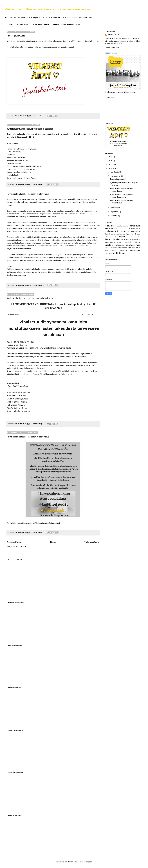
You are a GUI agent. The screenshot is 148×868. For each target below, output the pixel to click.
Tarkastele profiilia (112, 47)
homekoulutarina (112, 229)
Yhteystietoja (23, 24)
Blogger (89, 862)
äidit (123, 254)
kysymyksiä (130, 234)
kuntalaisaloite (121, 234)
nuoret (128, 242)
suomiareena (113, 248)
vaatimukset (124, 251)
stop (107, 248)
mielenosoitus (135, 240)
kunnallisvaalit (110, 234)
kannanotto (125, 231)
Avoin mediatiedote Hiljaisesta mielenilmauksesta (30, 298)
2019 (110, 157)
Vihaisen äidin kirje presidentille (67, 24)
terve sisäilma (123, 248)
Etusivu (10, 24)
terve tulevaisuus (134, 248)
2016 (110, 169)
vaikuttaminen (135, 251)
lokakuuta (114, 208)
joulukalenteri (112, 231)
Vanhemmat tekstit (92, 542)
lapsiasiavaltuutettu (133, 237)
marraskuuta (116, 176)
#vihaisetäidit (70, 260)
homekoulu (135, 226)
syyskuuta (115, 212)
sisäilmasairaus (133, 245)
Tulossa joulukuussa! (16, 36)
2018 (110, 161)
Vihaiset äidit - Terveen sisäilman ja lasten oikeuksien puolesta (49, 9)
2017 (110, 165)
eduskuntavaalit (122, 226)
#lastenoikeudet (55, 260)
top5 (107, 251)
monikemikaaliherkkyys (113, 242)
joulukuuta (115, 172)
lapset (122, 237)
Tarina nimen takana (41, 24)
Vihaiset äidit (113, 35)
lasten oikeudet (113, 240)
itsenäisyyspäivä (134, 229)
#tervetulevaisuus (28, 260)
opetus (137, 242)
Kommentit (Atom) (18, 547)
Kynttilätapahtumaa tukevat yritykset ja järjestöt (30, 129)
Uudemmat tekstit (14, 542)
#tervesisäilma (42, 260)
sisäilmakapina (119, 245)
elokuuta (114, 216)
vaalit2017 (114, 251)
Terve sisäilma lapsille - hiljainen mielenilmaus (28, 194)
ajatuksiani (110, 226)
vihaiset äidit (113, 253)
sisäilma (109, 245)
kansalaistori (136, 231)
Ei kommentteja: (38, 116)
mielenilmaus (125, 240)
